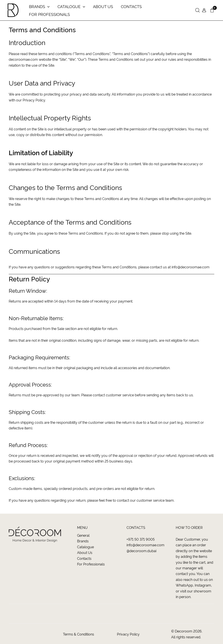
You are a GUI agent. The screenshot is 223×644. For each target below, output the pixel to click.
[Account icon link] (204, 10)
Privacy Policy (128, 634)
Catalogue (85, 547)
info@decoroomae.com (191, 267)
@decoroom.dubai (141, 551)
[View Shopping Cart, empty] (212, 10)
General (83, 535)
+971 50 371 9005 (141, 539)
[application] (47, 6)
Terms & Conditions (79, 634)
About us (85, 552)
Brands (83, 541)
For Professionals (91, 564)
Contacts (84, 558)
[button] (198, 10)
